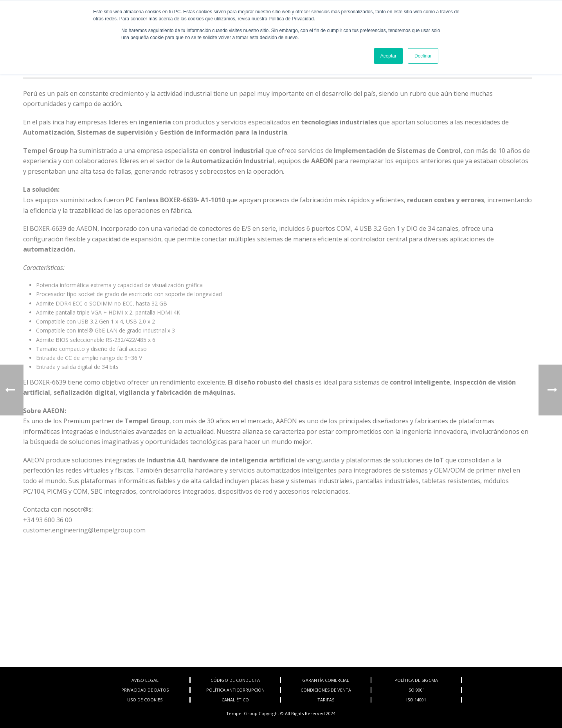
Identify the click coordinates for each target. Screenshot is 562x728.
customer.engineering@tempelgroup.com (84, 530)
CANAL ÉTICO (235, 700)
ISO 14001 (416, 700)
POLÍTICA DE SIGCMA (416, 680)
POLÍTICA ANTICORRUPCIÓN (235, 690)
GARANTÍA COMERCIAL (326, 680)
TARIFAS (326, 700)
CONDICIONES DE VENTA (326, 690)
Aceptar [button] (388, 56)
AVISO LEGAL (145, 680)
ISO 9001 (416, 690)
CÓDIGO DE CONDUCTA (235, 680)
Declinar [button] (423, 56)
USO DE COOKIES (145, 700)
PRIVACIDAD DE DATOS (145, 690)
